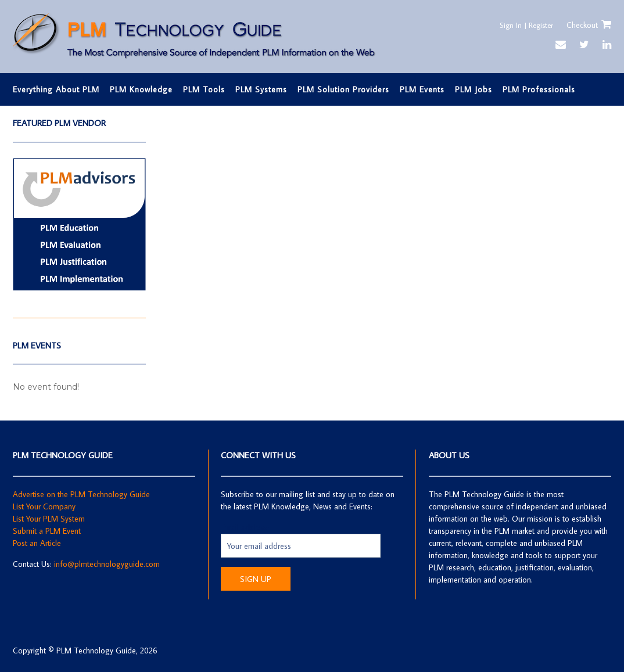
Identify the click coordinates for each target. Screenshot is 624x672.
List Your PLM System (49, 519)
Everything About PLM (56, 89)
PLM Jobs (474, 89)
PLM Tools (204, 89)
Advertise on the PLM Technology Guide (81, 494)
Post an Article (37, 543)
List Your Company (44, 506)
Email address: (245, 527)
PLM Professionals (539, 89)
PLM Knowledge (141, 89)
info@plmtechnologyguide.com (107, 564)
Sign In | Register (523, 25)
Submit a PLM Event (47, 531)
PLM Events (422, 89)
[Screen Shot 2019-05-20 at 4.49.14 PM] (79, 288)
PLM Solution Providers (343, 89)
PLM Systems (261, 89)
